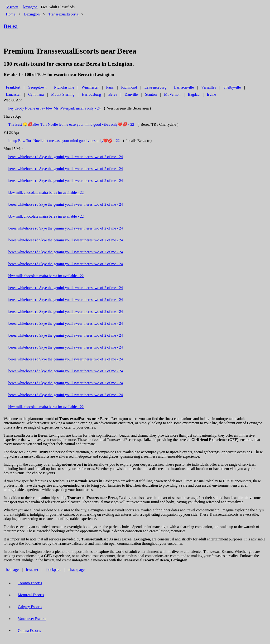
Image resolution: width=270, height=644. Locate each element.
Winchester (90, 87)
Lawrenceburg (155, 87)
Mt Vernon (172, 94)
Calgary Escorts (30, 607)
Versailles (209, 87)
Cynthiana (36, 94)
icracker (32, 570)
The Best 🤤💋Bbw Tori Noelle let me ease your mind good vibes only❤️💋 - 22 (72, 124)
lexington (30, 7)
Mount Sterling (63, 94)
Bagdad (194, 94)
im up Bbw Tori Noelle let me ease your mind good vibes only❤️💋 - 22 (65, 141)
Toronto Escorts (30, 583)
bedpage (12, 570)
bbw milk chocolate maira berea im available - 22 (46, 192)
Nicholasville (64, 87)
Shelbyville (232, 87)
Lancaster (13, 94)
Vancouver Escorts (32, 619)
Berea (113, 94)
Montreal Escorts (31, 595)
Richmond (129, 87)
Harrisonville (184, 87)
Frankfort (13, 87)
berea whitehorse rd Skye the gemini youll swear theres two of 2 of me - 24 (66, 157)
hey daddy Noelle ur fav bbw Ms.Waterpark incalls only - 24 (55, 108)
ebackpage (77, 570)
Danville (131, 94)
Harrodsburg (91, 94)
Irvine (211, 94)
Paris (110, 87)
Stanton (151, 94)
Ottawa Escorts (29, 631)
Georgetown (37, 87)
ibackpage (53, 570)
